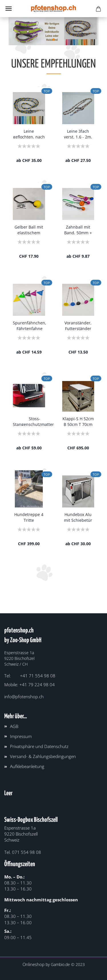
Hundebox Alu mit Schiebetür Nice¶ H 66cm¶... (78, 517)
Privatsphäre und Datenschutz (39, 746)
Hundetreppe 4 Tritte (29, 517)
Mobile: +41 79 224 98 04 (30, 685)
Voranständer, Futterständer (78, 325)
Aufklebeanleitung (27, 766)
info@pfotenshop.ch (24, 697)
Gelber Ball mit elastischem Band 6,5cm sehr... (29, 229)
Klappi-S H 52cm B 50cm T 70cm (78, 421)
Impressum (21, 736)
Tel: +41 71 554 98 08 (30, 676)
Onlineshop (34, 964)
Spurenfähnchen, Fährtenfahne (30, 325)
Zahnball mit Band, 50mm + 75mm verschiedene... (78, 229)
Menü (9, 9)
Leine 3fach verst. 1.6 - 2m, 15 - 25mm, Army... (78, 133)
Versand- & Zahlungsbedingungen (43, 756)
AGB (14, 726)
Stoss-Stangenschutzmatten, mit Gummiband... (34, 421)
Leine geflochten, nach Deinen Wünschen (29, 133)
